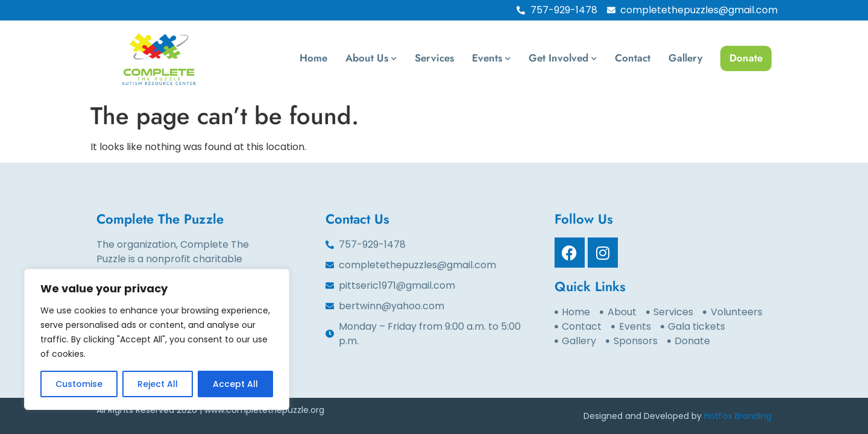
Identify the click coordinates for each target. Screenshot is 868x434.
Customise (79, 384)
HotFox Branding (738, 416)
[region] (157, 339)
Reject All (158, 384)
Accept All (235, 384)
